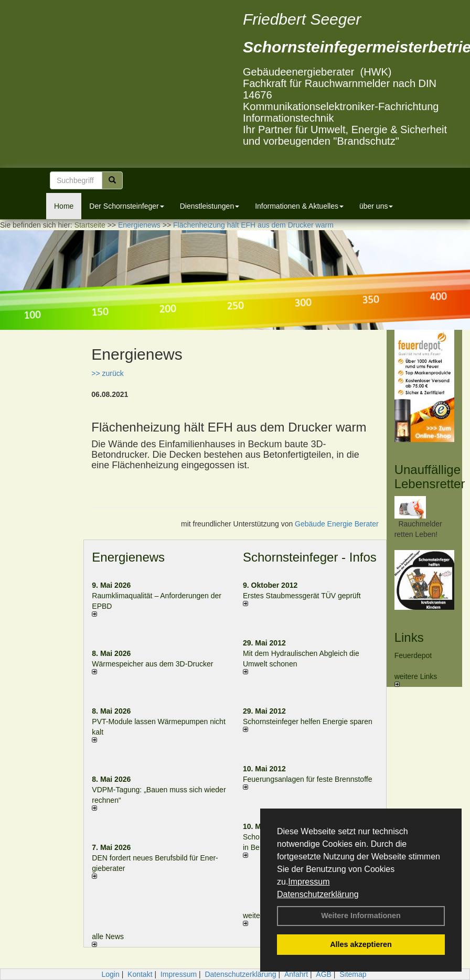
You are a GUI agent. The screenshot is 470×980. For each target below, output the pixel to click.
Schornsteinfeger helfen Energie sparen (308, 721)
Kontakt (140, 974)
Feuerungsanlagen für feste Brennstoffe (307, 779)
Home (64, 206)
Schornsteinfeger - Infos (310, 557)
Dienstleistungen (210, 206)
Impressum (309, 882)
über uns (376, 206)
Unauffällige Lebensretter (430, 476)
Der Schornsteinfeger (126, 206)
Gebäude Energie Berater (337, 524)
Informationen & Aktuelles (299, 206)
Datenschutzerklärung (318, 894)
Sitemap (353, 974)
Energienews (128, 557)
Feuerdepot (413, 655)
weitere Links (416, 680)
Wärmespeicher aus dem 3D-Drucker (152, 664)
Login (110, 974)
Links (409, 637)
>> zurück (107, 373)
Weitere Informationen (361, 916)
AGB (324, 974)
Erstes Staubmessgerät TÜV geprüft (302, 596)
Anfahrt (296, 974)
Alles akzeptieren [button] (361, 944)
